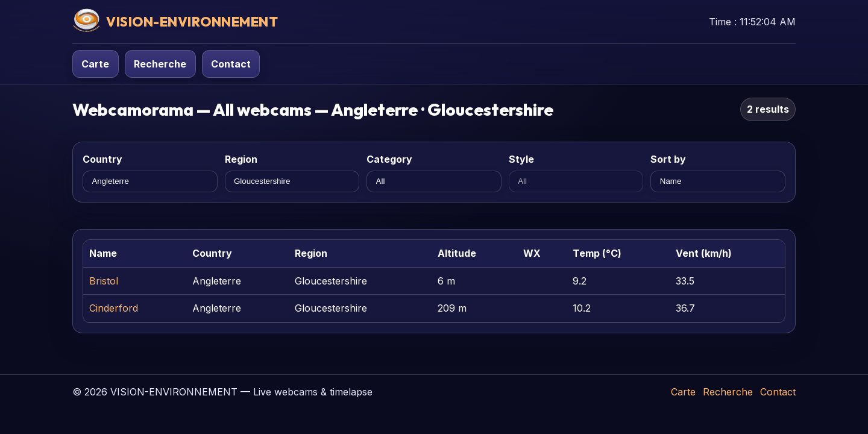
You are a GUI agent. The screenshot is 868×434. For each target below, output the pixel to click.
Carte (95, 64)
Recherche (160, 64)
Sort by (668, 159)
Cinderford (114, 308)
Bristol (104, 281)
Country (102, 159)
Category (389, 159)
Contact (231, 64)
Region (241, 159)
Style (521, 159)
